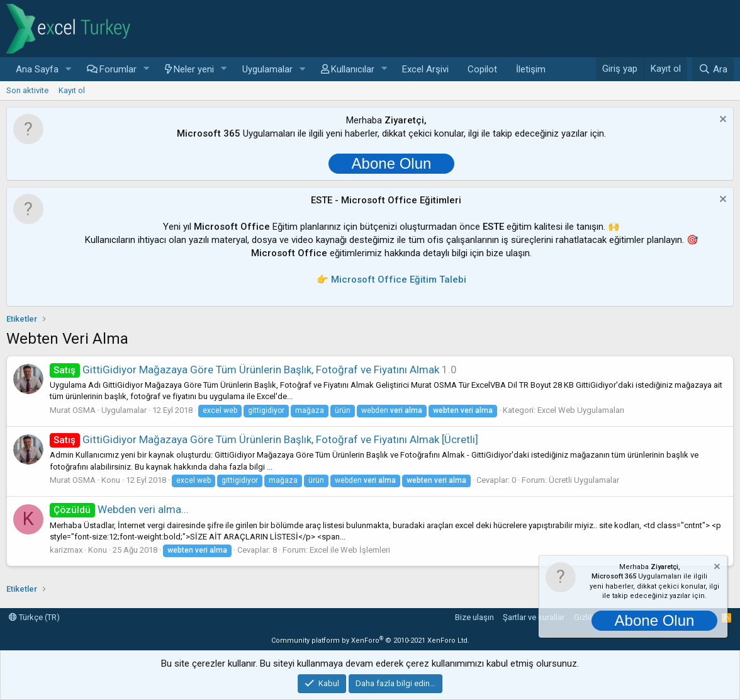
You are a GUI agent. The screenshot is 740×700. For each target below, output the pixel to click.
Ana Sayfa (37, 69)
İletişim (531, 69)
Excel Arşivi (425, 69)
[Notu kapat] (721, 121)
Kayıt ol (72, 90)
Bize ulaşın (474, 617)
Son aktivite (27, 90)
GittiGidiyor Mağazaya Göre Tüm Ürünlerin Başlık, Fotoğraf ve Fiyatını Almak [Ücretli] (264, 439)
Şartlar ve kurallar (534, 617)
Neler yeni (194, 69)
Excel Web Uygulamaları (581, 410)
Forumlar (118, 69)
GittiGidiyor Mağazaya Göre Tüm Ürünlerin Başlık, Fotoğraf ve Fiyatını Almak (244, 370)
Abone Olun (392, 163)
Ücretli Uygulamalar (584, 480)
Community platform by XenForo (370, 641)
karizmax (66, 550)
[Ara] (713, 69)
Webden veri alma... (119, 509)
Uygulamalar (267, 69)
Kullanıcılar (353, 69)
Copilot (482, 69)
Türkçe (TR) (34, 617)
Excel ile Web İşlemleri (350, 550)
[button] (69, 70)
